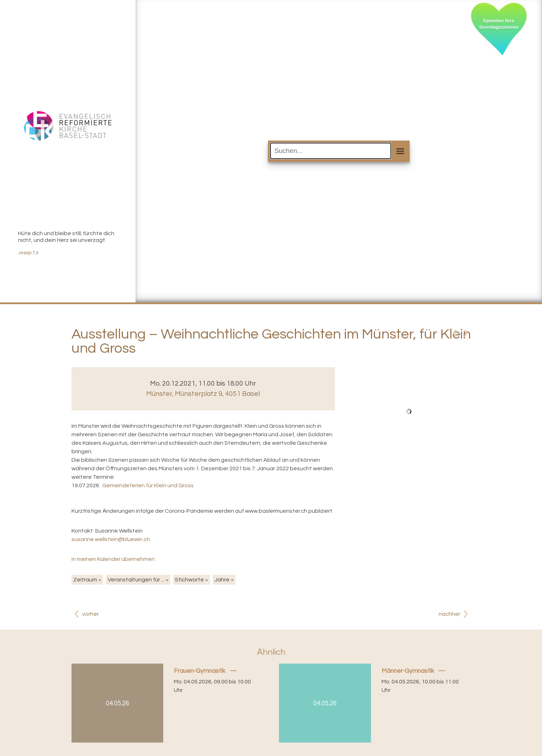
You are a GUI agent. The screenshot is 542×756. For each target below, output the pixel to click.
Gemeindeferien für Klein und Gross (148, 485)
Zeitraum (85, 580)
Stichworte (189, 580)
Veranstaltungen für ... (136, 580)
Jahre (222, 580)
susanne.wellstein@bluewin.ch (111, 539)
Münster (203, 394)
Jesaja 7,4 (28, 253)
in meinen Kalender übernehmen (113, 559)
